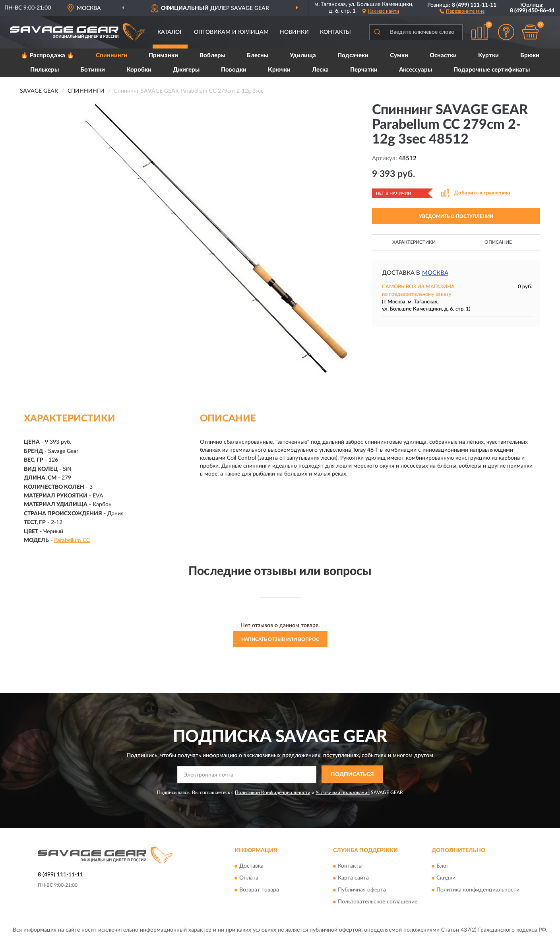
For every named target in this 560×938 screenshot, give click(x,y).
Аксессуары (416, 70)
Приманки (163, 55)
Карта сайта (353, 878)
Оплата (249, 878)
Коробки (139, 70)
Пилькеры (45, 70)
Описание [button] (498, 242)
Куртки (488, 55)
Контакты (335, 32)
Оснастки (443, 55)
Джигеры (186, 70)
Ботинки (93, 70)
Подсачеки (353, 55)
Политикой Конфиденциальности (273, 792)
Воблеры (212, 55)
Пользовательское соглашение (378, 902)
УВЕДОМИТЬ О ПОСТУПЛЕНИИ (456, 216)
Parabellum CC (72, 540)
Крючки (279, 70)
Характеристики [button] (414, 242)
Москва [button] (435, 273)
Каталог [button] (170, 32)
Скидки (446, 878)
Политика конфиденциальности (478, 890)
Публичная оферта (362, 890)
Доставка (251, 866)
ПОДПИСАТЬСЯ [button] (352, 775)
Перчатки (364, 70)
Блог (443, 866)
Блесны (258, 55)
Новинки (294, 32)
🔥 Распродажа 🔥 (47, 55)
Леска (320, 70)
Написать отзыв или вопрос (280, 639)
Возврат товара (259, 890)
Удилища (303, 55)
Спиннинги (111, 55)
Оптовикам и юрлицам (231, 32)
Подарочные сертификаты (492, 70)
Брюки (530, 55)
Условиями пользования (343, 792)
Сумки (399, 55)
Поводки (234, 70)
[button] (462, 11)
